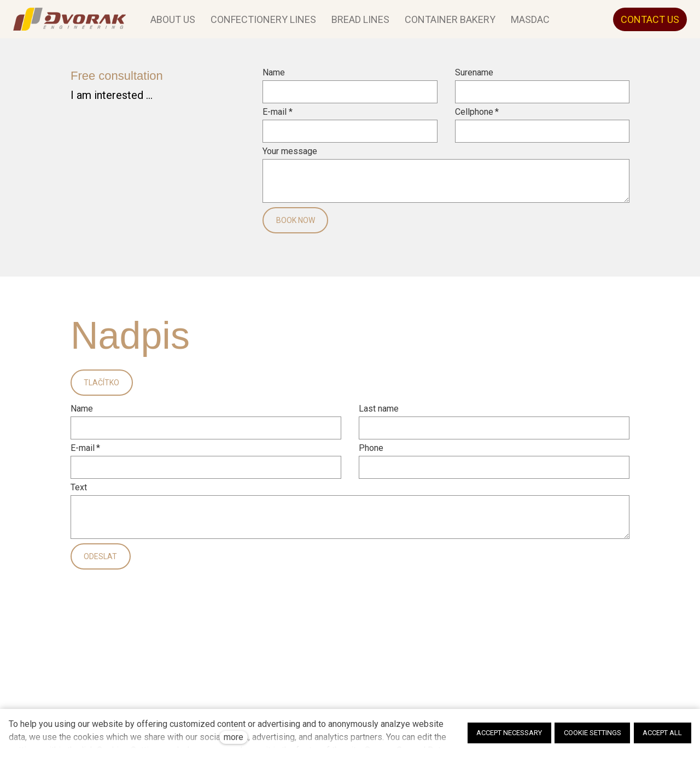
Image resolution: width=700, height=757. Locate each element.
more (234, 737)
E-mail (277, 118)
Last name (379, 414)
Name (274, 78)
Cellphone (477, 118)
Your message (290, 157)
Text (79, 493)
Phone (371, 454)
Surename (474, 78)
